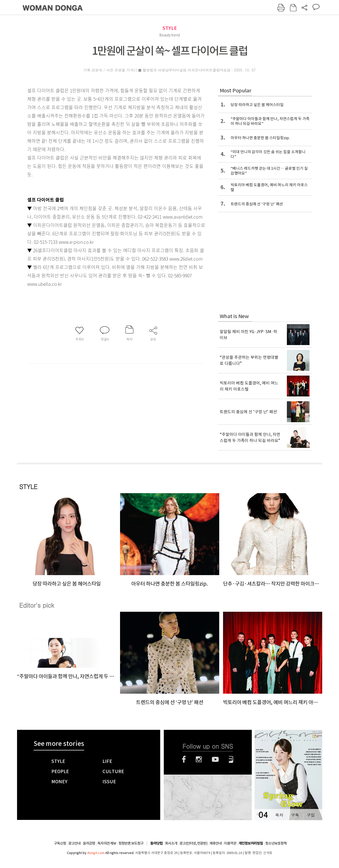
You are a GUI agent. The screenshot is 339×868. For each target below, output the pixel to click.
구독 (295, 815)
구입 (311, 815)
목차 (279, 815)
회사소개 (171, 843)
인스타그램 (199, 759)
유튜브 (215, 759)
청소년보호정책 (276, 843)
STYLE (170, 28)
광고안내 (75, 843)
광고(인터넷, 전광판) (193, 843)
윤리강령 (89, 843)
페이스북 (184, 759)
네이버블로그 (231, 759)
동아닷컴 (156, 843)
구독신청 (60, 843)
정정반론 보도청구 (131, 843)
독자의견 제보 (107, 843)
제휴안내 (216, 843)
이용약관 (230, 843)
